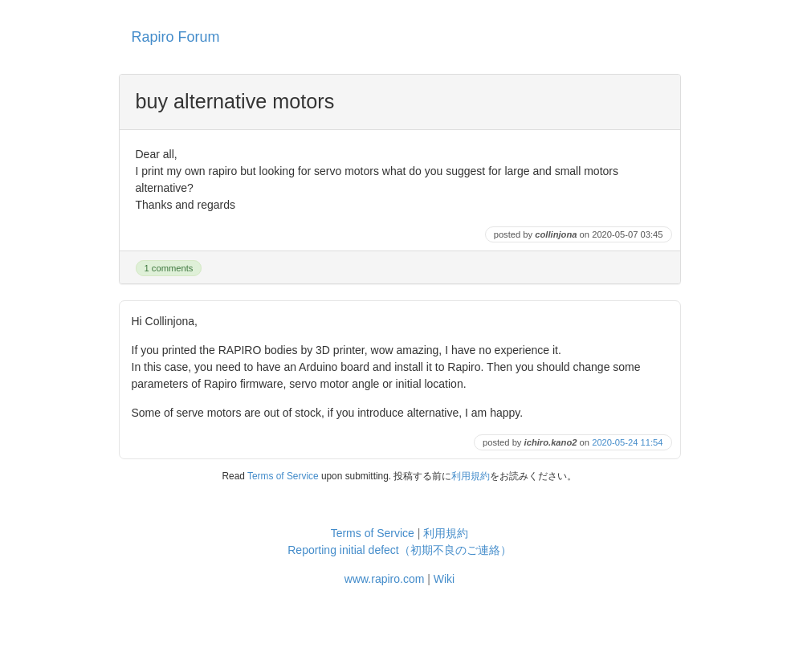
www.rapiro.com (385, 579)
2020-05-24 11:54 (627, 442)
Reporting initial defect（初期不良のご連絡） (399, 550)
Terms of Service (283, 476)
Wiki (444, 579)
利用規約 (471, 476)
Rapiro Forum (176, 37)
